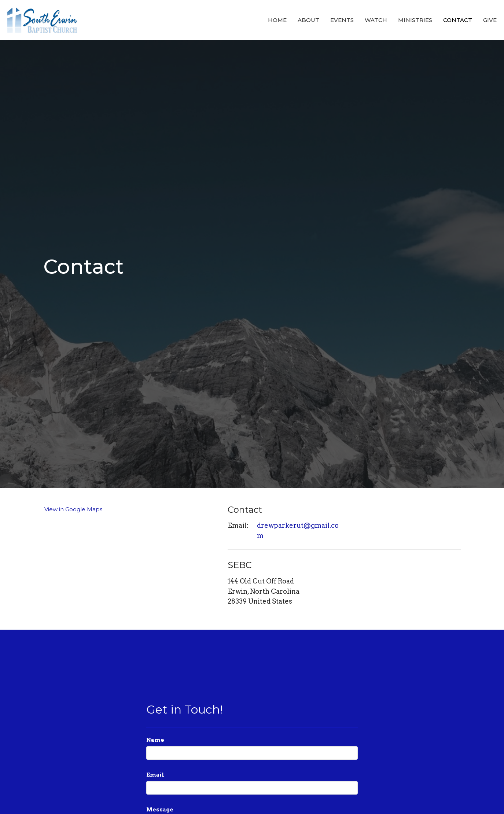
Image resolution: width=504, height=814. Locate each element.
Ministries (415, 20)
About (308, 20)
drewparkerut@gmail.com (298, 531)
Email (155, 775)
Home (277, 20)
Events (342, 20)
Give (490, 20)
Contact (458, 20)
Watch (376, 20)
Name (155, 740)
